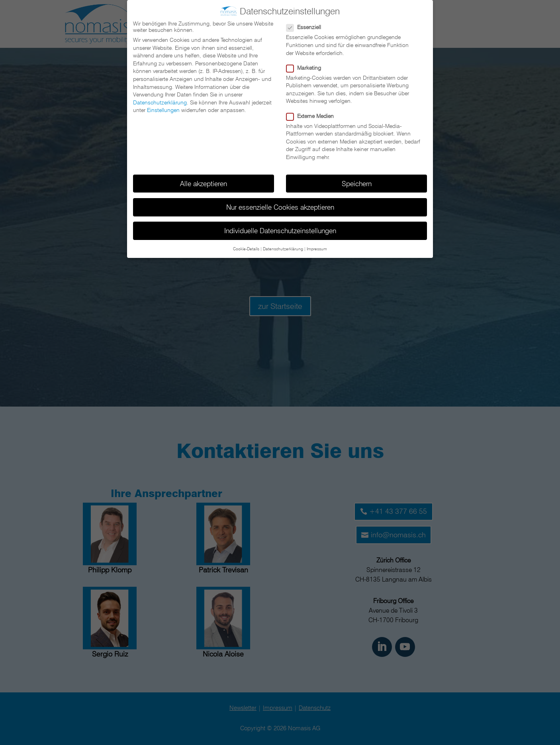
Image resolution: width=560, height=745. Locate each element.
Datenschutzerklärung (160, 101)
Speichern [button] (357, 182)
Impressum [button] (317, 248)
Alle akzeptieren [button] (204, 182)
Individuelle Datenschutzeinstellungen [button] (280, 229)
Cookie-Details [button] (246, 248)
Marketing (307, 67)
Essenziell (307, 26)
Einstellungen (163, 109)
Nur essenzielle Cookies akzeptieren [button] (280, 206)
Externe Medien (313, 115)
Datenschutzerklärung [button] (283, 248)
